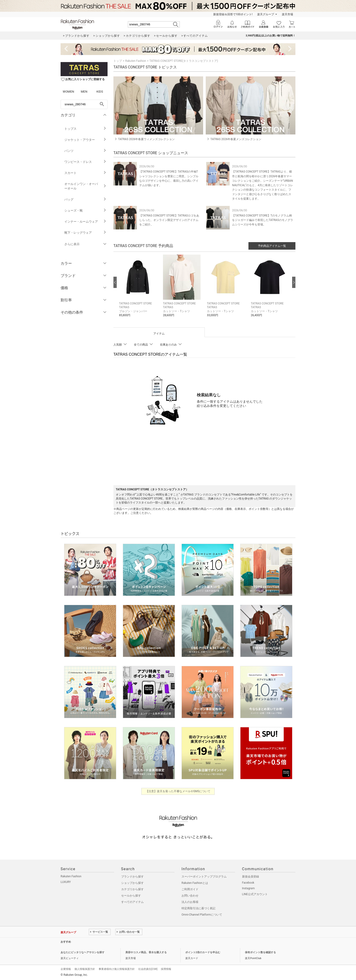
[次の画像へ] (294, 282)
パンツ (85, 151)
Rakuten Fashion (136, 61)
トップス (85, 129)
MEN (84, 92)
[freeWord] (84, 104)
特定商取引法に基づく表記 (198, 908)
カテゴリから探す (132, 889)
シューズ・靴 (85, 211)
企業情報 (66, 969)
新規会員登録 (251, 877)
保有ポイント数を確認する (260, 952)
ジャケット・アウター (85, 140)
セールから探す (131, 896)
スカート (85, 173)
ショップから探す (132, 883)
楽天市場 (287, 14)
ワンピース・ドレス (85, 162)
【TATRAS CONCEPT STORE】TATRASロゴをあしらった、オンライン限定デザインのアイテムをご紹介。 (169, 220)
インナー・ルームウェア (85, 222)
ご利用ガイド (190, 889)
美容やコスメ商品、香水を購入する (146, 952)
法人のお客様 (190, 902)
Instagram (248, 888)
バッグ (85, 199)
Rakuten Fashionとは (195, 883)
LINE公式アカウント (255, 894)
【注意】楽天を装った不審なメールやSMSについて (178, 791)
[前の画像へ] (115, 282)
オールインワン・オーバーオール (85, 186)
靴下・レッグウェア (85, 233)
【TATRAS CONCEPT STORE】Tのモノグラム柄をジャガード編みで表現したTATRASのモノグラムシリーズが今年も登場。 (262, 220)
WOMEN (68, 92)
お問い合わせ (190, 896)
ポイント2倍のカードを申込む (203, 952)
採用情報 (166, 969)
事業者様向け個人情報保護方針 (117, 969)
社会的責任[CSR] (148, 969)
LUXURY (66, 882)
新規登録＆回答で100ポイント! (233, 14)
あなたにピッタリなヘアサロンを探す (83, 952)
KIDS (100, 92)
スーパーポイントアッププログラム (204, 877)
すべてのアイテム (132, 902)
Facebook (248, 883)
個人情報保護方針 (85, 969)
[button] (139, 289)
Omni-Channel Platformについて (202, 915)
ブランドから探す (132, 877)
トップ (118, 61)
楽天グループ (266, 14)
